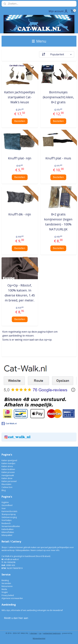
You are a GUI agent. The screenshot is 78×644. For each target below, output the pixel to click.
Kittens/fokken (8, 532)
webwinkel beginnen (52, 633)
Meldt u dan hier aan (16, 618)
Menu (39, 41)
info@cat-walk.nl (11, 559)
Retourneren (7, 586)
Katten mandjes (8, 463)
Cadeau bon (7, 487)
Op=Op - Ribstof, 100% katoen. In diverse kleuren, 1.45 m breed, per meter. (20, 293)
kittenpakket (7, 535)
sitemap (34, 633)
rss (40, 633)
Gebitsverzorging (9, 517)
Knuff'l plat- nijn (20, 158)
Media (4, 589)
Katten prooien (8, 472)
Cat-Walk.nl (9, 424)
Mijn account (58, 11)
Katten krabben (8, 469)
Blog (4, 490)
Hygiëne (5, 502)
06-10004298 (8, 562)
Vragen (5, 592)
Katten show (7, 478)
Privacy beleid (8, 595)
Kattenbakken (8, 529)
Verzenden (6, 583)
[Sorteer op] (57, 54)
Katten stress (7, 466)
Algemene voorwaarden (12, 598)
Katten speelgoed (9, 460)
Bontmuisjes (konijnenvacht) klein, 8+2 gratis (58, 97)
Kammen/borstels (9, 511)
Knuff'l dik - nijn (20, 214)
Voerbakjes (7, 520)
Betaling (5, 580)
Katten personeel (9, 481)
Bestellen (20, 121)
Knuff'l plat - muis (58, 158)
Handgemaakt (8, 475)
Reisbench (6, 523)
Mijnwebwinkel (39, 638)
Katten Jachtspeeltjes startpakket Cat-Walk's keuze (20, 97)
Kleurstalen (6, 484)
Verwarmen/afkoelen (11, 526)
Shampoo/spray (9, 514)
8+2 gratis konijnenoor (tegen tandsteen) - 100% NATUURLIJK (58, 222)
